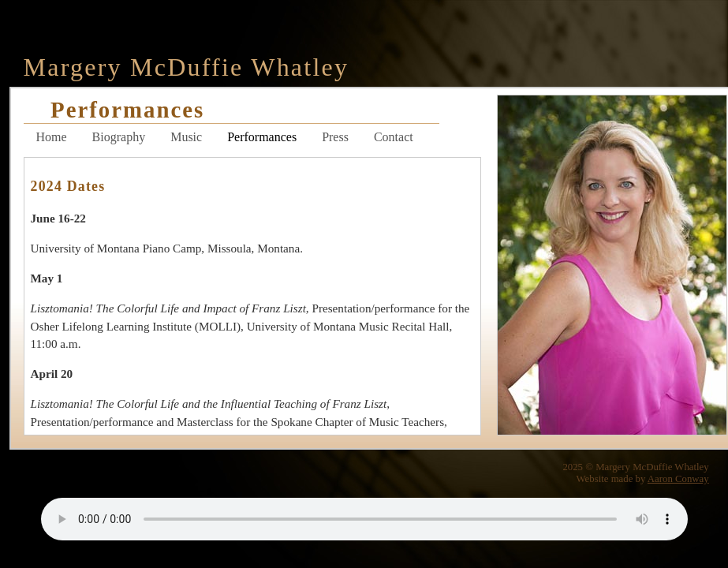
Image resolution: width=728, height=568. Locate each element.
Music (186, 137)
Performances (262, 137)
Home (52, 137)
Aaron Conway (678, 479)
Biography (119, 137)
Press (335, 137)
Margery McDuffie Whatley (187, 67)
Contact (394, 137)
